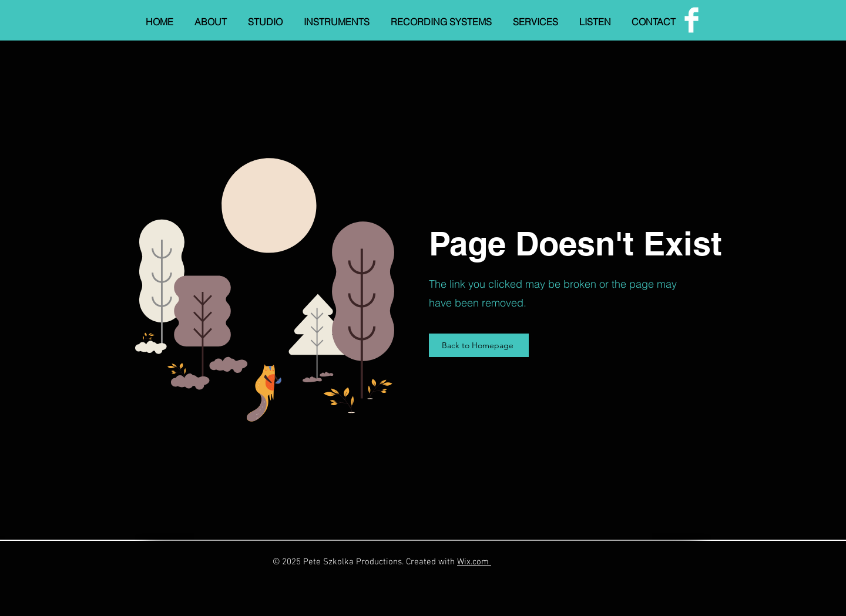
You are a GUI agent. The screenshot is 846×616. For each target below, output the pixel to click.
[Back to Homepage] (479, 345)
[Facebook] (691, 20)
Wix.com (474, 562)
